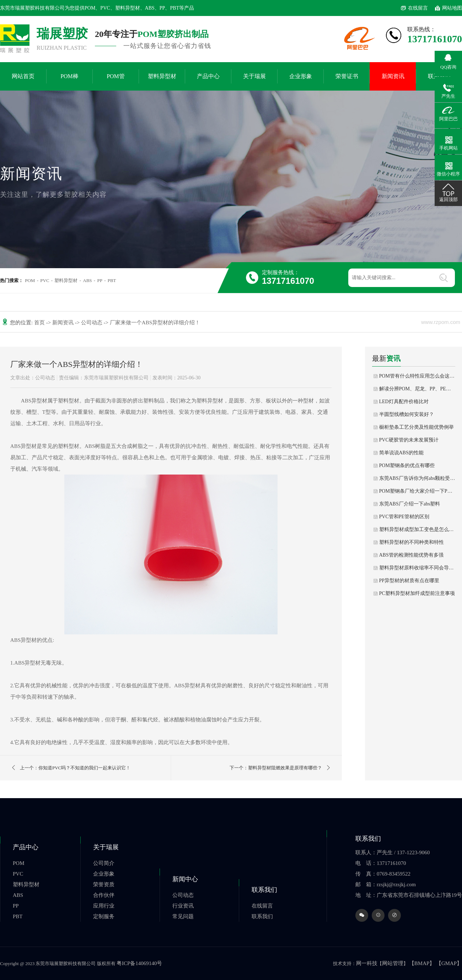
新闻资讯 (393, 76)
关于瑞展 (254, 76)
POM (30, 280)
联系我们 (264, 890)
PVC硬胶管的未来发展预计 (409, 440)
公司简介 (104, 863)
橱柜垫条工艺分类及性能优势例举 (417, 427)
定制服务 (104, 916)
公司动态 (92, 323)
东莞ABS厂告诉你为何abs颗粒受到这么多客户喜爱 (417, 478)
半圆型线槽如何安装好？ (407, 414)
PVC (45, 280)
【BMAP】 (422, 963)
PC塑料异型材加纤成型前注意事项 (417, 593)
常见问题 (183, 916)
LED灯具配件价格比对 (404, 402)
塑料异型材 (162, 76)
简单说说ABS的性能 (401, 453)
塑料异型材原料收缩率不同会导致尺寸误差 (417, 568)
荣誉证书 (347, 76)
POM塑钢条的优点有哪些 (407, 465)
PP (100, 280)
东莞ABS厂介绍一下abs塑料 (410, 504)
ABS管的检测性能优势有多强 (411, 555)
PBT (112, 280)
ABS (87, 280)
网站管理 (393, 963)
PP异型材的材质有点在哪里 (409, 581)
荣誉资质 (104, 884)
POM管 (116, 76)
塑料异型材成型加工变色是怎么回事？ (417, 529)
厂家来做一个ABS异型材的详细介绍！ (155, 323)
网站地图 (452, 8)
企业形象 (301, 76)
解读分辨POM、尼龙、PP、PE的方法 (417, 389)
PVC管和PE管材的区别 (404, 517)
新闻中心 (185, 879)
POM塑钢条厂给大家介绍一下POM (417, 491)
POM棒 (69, 76)
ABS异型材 (34, 401)
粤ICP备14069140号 (139, 963)
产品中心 (208, 76)
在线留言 (418, 8)
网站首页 (23, 76)
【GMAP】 (449, 963)
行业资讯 (183, 906)
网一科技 (367, 963)
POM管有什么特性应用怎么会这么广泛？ (417, 376)
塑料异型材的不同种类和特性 (412, 542)
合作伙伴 (104, 895)
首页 (40, 323)
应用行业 (104, 906)
